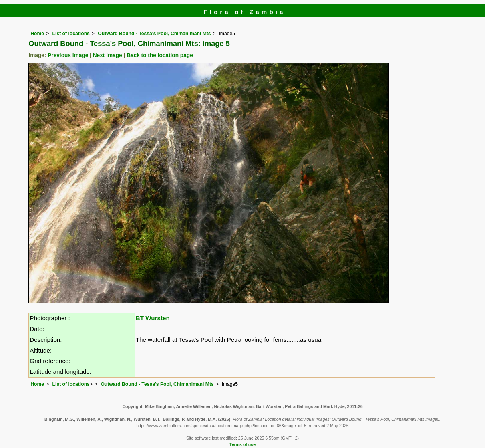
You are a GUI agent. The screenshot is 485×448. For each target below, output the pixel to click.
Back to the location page (160, 55)
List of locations (71, 34)
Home (37, 34)
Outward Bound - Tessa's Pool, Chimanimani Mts (154, 34)
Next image (108, 55)
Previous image (68, 55)
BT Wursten (153, 318)
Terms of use (242, 444)
